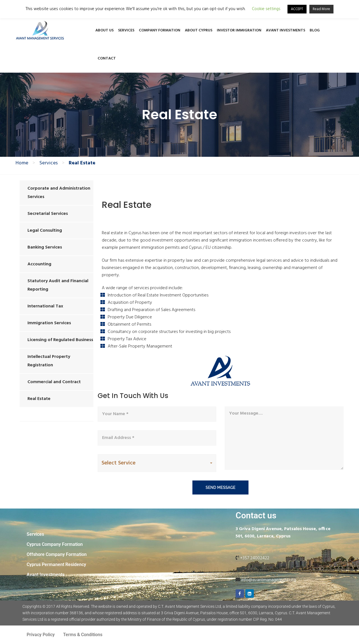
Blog (315, 30)
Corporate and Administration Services (59, 193)
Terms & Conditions (83, 635)
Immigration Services (49, 323)
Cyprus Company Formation (55, 544)
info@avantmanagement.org (269, 580)
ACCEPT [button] (297, 9)
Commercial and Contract (54, 382)
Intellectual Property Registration (49, 361)
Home (22, 163)
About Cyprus (199, 30)
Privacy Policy (41, 635)
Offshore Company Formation (57, 554)
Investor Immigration (239, 30)
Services (126, 30)
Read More (321, 9)
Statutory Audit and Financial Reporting (58, 285)
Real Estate (39, 399)
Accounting (39, 264)
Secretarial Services (48, 214)
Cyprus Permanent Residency (56, 564)
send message (220, 487)
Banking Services (45, 247)
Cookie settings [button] (266, 9)
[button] (157, 463)
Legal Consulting (45, 231)
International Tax (45, 306)
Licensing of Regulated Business (60, 340)
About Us (104, 30)
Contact (107, 58)
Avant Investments (286, 30)
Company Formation (160, 30)
